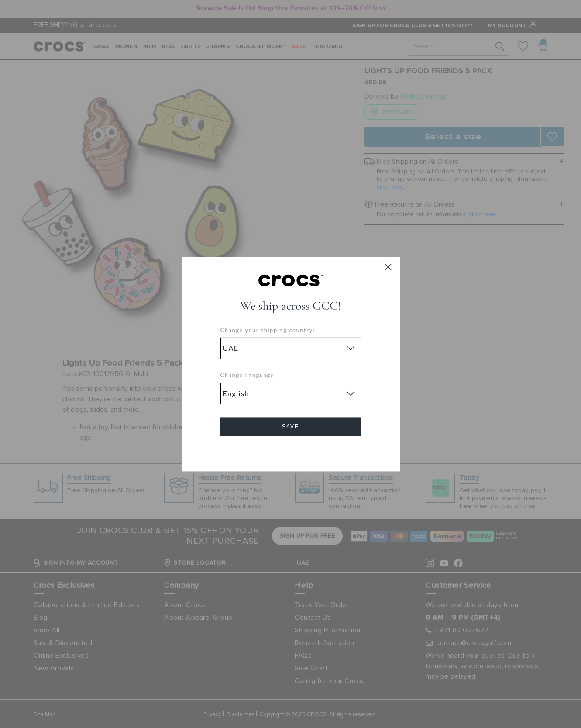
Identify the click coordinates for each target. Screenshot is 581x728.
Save (290, 427)
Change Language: (248, 376)
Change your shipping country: (268, 330)
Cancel (290, 451)
